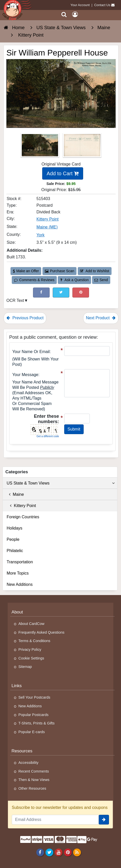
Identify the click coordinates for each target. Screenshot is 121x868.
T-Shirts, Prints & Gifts (37, 723)
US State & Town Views (61, 483)
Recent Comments (34, 771)
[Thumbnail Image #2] (82, 147)
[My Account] (75, 14)
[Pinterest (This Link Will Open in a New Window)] (81, 293)
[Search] (64, 14)
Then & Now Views (34, 780)
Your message (25, 375)
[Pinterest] (68, 852)
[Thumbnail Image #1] (40, 147)
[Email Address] (55, 820)
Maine (15, 494)
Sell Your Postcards (34, 697)
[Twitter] (49, 852)
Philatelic (15, 551)
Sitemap (25, 667)
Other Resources (32, 788)
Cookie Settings (31, 658)
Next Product (101, 318)
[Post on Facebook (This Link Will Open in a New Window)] (41, 293)
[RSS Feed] (77, 852)
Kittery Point (21, 506)
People (13, 539)
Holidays (14, 528)
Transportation (20, 562)
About (17, 612)
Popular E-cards (32, 732)
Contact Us (102, 5)
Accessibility (28, 763)
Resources (22, 751)
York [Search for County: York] (41, 235)
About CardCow (31, 624)
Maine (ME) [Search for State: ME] (47, 227)
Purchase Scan (60, 271)
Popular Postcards (34, 715)
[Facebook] (40, 852)
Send (101, 280)
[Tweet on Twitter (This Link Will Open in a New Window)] (61, 293)
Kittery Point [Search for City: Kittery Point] (48, 219)
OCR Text (15, 300)
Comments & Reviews (34, 280)
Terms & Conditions (34, 641)
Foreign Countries (23, 517)
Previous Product (25, 318)
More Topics (18, 573)
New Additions (20, 584)
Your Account (80, 5)
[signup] (104, 820)
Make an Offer (26, 271)
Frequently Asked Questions (41, 632)
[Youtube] (58, 852)
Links (17, 686)
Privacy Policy (30, 650)
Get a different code (48, 436)
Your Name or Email (31, 352)
